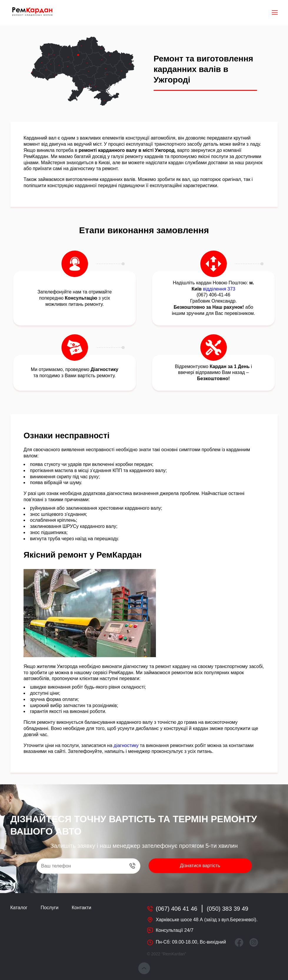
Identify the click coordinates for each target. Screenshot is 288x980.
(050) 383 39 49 (228, 909)
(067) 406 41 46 (177, 909)
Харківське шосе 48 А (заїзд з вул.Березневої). (207, 920)
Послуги (50, 908)
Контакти (82, 908)
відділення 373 (219, 289)
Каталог (19, 908)
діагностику (126, 745)
